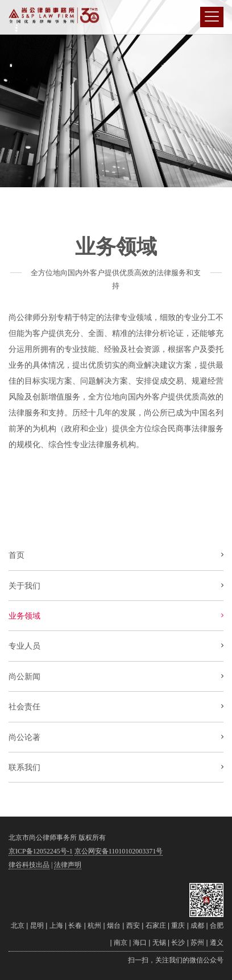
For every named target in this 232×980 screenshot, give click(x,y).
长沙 (178, 943)
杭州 (94, 926)
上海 (56, 926)
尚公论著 (24, 737)
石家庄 (156, 926)
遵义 (217, 943)
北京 (18, 926)
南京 (121, 943)
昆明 (37, 926)
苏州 (197, 943)
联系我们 (24, 767)
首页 (16, 555)
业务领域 (24, 616)
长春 (75, 926)
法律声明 (68, 865)
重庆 (178, 926)
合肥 (217, 926)
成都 (197, 926)
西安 (133, 926)
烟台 (114, 926)
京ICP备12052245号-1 (41, 851)
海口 (140, 943)
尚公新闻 (24, 676)
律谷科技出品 (29, 865)
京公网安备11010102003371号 (119, 851)
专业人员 (24, 646)
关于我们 (24, 586)
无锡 (159, 943)
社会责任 (24, 706)
